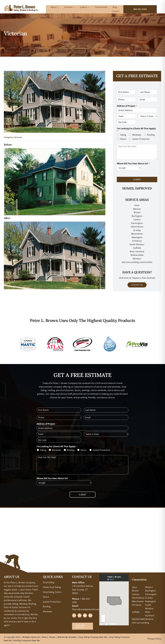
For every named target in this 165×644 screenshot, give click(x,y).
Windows (137, 135)
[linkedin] (90, 615)
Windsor (149, 619)
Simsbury (137, 605)
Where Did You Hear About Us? (133, 164)
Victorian (18, 137)
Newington (151, 601)
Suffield (136, 612)
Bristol (137, 212)
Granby (137, 230)
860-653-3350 (140, 9)
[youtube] (85, 615)
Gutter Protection (141, 139)
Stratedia (73, 637)
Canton (137, 220)
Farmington (151, 594)
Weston (137, 209)
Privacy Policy (154, 639)
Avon (137, 205)
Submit (137, 179)
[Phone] (126, 100)
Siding (123, 135)
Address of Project (127, 106)
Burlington (137, 216)
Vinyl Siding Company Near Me (93, 637)
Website (62, 637)
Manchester (137, 234)
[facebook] (74, 615)
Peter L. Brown (49, 637)
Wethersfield (138, 619)
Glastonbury (137, 227)
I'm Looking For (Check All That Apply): (136, 130)
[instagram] (80, 615)
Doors (123, 139)
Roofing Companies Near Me (27, 640)
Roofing (151, 135)
